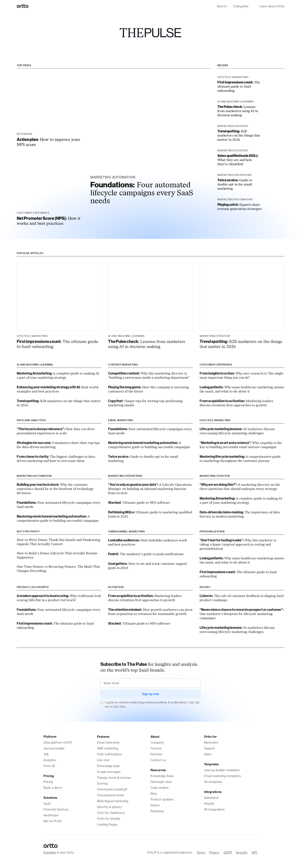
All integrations (214, 809)
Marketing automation (34, 476)
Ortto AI (49, 766)
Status (155, 805)
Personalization (212, 531)
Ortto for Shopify (109, 819)
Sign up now (151, 694)
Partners (156, 754)
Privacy (214, 852)
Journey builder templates (222, 770)
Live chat (103, 760)
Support (209, 748)
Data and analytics (31, 420)
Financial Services (56, 809)
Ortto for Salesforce (111, 813)
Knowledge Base (162, 776)
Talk (46, 754)
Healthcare (51, 815)
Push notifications (109, 754)
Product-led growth (33, 587)
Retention (116, 587)
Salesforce (211, 798)
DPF (255, 852)
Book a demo (53, 788)
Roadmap (157, 811)
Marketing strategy (215, 476)
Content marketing (123, 364)
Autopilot (50, 852)
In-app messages (109, 772)
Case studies (159, 788)
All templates (213, 782)
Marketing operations (125, 476)
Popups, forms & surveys (114, 778)
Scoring (102, 783)
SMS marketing (108, 748)
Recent (223, 65)
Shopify (209, 803)
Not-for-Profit (28, 531)
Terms (201, 852)
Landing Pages (107, 824)
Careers (156, 748)
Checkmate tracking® (112, 789)
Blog (154, 793)
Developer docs (161, 782)
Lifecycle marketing (215, 420)
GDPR (228, 852)
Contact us (158, 760)
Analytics (50, 760)
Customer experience (216, 364)
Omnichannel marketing (126, 531)
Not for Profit (52, 821)
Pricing (48, 782)
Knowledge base (108, 766)
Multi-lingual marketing (113, 801)
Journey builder (54, 748)
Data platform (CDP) (58, 742)
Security (242, 852)
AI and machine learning (35, 364)
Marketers (211, 742)
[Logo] (23, 6)
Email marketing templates (222, 776)
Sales (208, 754)
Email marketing (121, 420)
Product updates (162, 799)
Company (157, 742)
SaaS (47, 803)
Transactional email (110, 795)
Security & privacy (109, 807)
